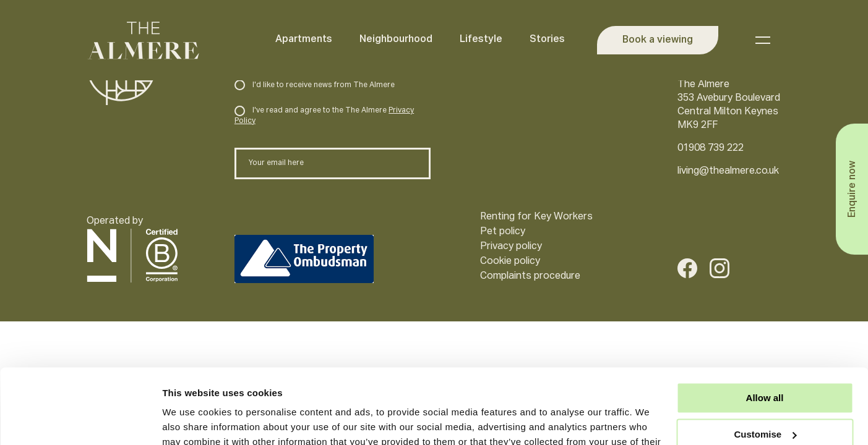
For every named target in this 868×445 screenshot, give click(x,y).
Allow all (765, 328)
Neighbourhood (395, 40)
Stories (546, 40)
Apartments (303, 40)
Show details (191, 421)
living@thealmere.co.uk (728, 171)
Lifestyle (480, 40)
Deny (765, 400)
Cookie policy (510, 261)
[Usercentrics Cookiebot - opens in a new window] (80, 421)
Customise (765, 364)
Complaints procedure (530, 276)
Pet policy (503, 232)
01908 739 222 (711, 148)
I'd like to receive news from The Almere (315, 85)
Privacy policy (511, 247)
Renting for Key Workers (536, 217)
